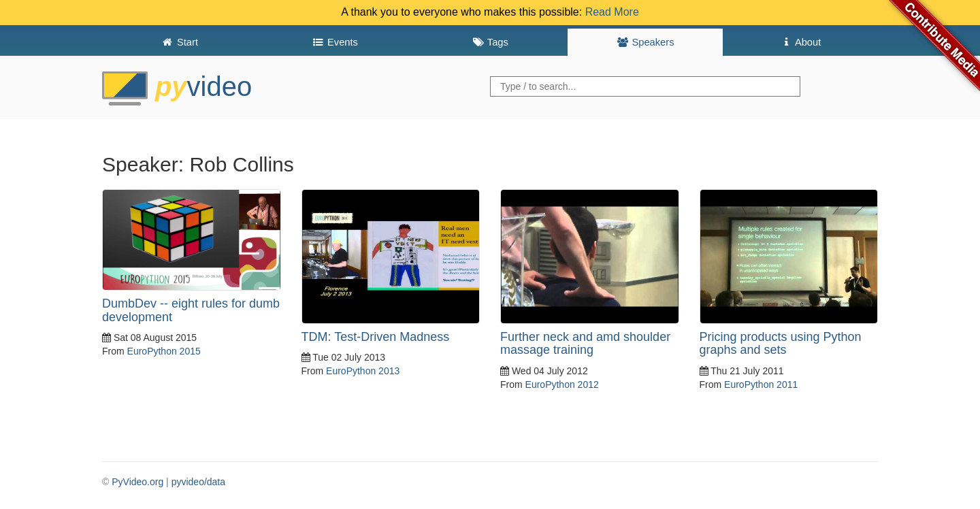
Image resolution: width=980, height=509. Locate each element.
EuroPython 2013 (363, 371)
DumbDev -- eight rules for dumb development (191, 310)
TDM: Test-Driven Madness (376, 337)
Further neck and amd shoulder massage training (585, 344)
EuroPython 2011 (761, 384)
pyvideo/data (198, 482)
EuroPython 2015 (164, 351)
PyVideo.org (137, 482)
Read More (612, 12)
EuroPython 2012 (562, 384)
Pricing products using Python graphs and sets (781, 344)
